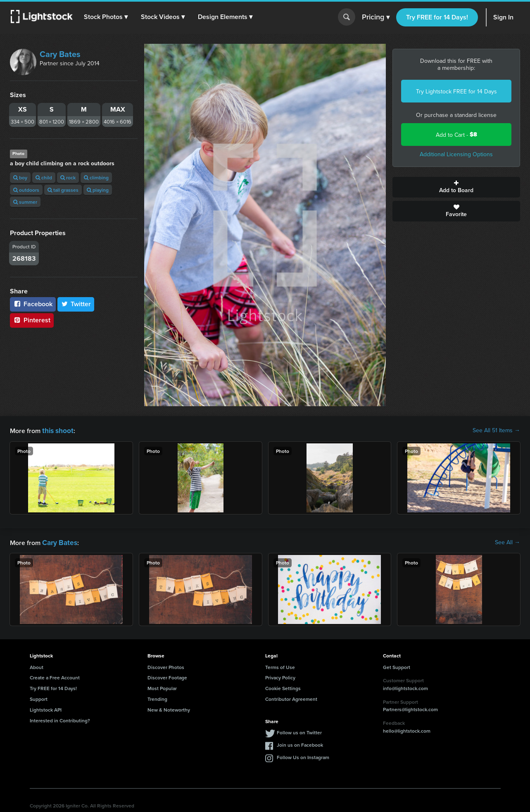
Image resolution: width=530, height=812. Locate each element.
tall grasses (63, 190)
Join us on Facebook (300, 743)
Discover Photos (166, 666)
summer (25, 202)
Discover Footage (167, 676)
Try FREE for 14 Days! (437, 17)
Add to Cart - (456, 135)
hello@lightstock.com (407, 729)
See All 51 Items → (496, 430)
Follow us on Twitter (299, 731)
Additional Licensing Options (456, 154)
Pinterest (32, 320)
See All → (507, 541)
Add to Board (456, 187)
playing (98, 190)
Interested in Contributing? (60, 719)
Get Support (397, 666)
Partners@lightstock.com (410, 708)
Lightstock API (46, 708)
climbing (96, 177)
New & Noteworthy (169, 708)
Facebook (33, 304)
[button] (107, 17)
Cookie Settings (283, 687)
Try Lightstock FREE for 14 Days (456, 91)
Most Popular (162, 687)
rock (68, 177)
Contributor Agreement (291, 697)
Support (39, 697)
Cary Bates (60, 54)
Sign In (503, 17)
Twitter (76, 304)
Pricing (376, 17)
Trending (157, 697)
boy (20, 177)
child (44, 177)
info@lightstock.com (405, 687)
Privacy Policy (280, 676)
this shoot (57, 430)
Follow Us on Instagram (303, 756)
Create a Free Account (55, 676)
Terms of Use (280, 666)
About (37, 666)
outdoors (26, 190)
